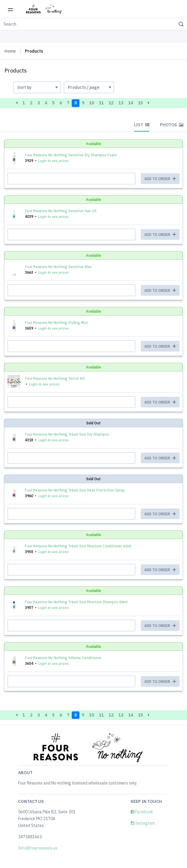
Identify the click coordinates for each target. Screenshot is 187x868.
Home (10, 51)
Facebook (142, 812)
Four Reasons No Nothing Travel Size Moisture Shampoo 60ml (76, 602)
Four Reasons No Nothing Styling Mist (56, 323)
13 (121, 103)
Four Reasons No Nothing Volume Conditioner (63, 658)
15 (140, 103)
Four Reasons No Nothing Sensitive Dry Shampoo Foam (71, 155)
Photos (172, 125)
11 (101, 103)
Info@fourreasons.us (38, 848)
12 (111, 103)
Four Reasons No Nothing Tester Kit (55, 378)
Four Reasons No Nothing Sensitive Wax (58, 267)
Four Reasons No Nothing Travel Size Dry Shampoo (67, 434)
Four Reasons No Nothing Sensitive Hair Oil (61, 211)
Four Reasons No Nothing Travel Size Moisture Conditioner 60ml (78, 546)
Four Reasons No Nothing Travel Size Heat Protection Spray (75, 490)
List (142, 125)
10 (92, 103)
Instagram (143, 823)
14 (131, 103)
